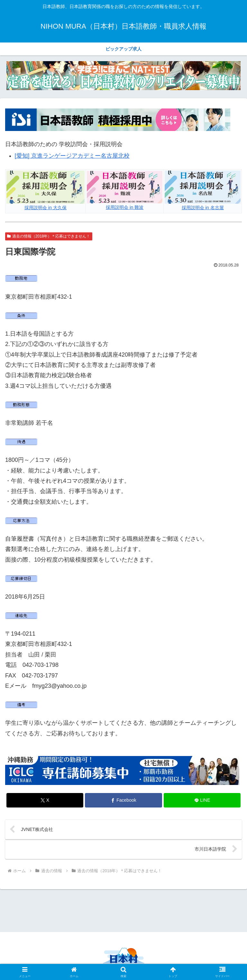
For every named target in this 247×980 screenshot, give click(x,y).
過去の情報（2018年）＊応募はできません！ (49, 236)
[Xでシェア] (45, 800)
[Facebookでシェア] (123, 800)
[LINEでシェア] (202, 800)
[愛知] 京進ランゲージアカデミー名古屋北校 (72, 156)
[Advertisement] (123, 910)
